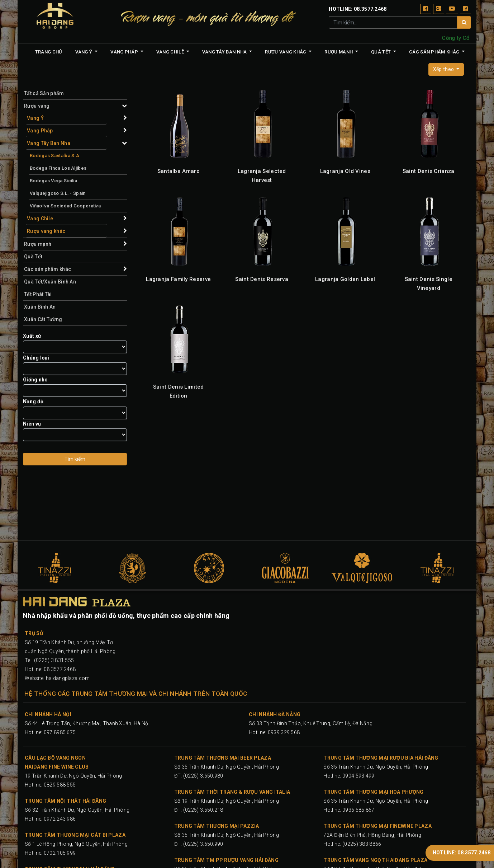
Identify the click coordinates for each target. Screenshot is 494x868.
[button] (446, 69)
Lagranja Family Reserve (178, 279)
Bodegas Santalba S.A (54, 156)
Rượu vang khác (46, 231)
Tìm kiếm (75, 459)
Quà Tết (33, 257)
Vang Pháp (40, 131)
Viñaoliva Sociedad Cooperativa (65, 206)
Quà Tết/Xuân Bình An (50, 282)
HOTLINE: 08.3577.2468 (462, 853)
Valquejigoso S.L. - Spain (58, 193)
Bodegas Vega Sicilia (53, 181)
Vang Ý (35, 118)
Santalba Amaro (179, 171)
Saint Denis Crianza (429, 171)
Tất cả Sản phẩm (44, 93)
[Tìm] (464, 22)
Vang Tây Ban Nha (49, 143)
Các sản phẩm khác (47, 269)
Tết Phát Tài (38, 294)
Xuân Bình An (40, 307)
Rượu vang (37, 106)
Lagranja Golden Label (345, 279)
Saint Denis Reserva (262, 279)
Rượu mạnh (38, 244)
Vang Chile (40, 219)
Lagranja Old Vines (345, 171)
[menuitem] (49, 52)
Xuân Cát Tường (43, 319)
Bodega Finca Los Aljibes (58, 168)
